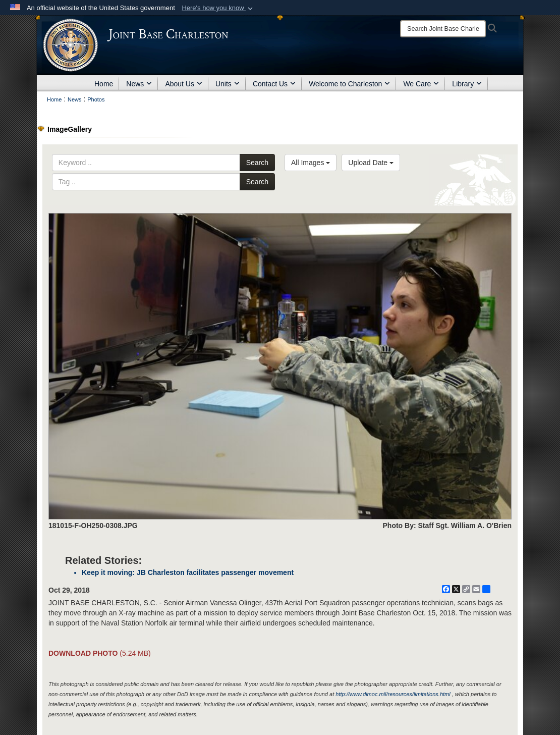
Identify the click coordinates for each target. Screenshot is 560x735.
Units (228, 84)
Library (467, 84)
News (139, 84)
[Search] (443, 29)
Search (257, 163)
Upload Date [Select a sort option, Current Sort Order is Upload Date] (371, 163)
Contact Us (274, 84)
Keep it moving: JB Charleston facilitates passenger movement (188, 572)
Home (104, 84)
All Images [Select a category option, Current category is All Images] (311, 163)
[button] (218, 8)
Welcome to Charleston (349, 84)
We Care (421, 84)
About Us (184, 84)
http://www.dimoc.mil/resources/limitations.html (393, 694)
